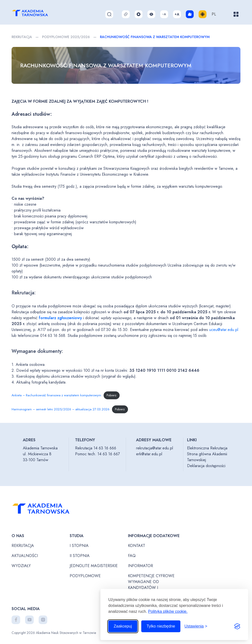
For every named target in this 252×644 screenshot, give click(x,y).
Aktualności (25, 556)
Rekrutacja (22, 37)
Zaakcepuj (123, 626)
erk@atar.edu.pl (149, 454)
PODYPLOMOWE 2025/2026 (66, 37)
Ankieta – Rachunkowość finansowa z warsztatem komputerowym (56, 395)
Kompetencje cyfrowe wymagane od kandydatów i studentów (151, 585)
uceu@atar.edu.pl (224, 330)
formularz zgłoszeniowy (60, 318)
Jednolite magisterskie (94, 566)
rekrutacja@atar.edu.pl (155, 448)
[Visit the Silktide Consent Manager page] (237, 626)
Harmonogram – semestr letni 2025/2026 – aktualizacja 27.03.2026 (61, 409)
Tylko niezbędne (161, 626)
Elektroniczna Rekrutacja (207, 448)
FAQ (132, 556)
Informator (141, 566)
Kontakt (137, 546)
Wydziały (21, 566)
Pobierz (111, 395)
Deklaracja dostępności (206, 466)
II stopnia (80, 556)
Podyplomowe (85, 576)
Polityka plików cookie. (168, 611)
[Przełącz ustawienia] (196, 626)
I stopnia (79, 546)
